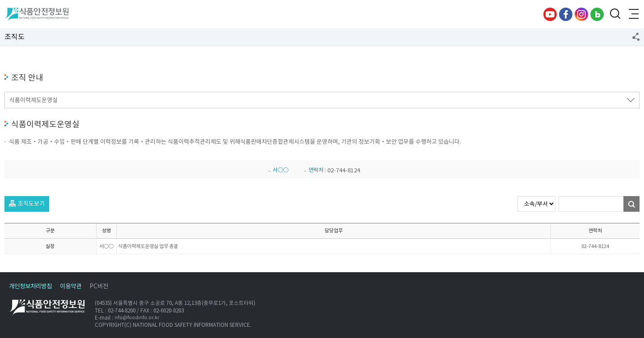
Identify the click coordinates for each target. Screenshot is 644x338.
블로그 (597, 14)
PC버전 (99, 286)
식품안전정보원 (36, 14)
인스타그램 (581, 14)
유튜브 (550, 14)
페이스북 (566, 14)
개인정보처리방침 (30, 286)
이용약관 (71, 286)
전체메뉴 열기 (633, 14)
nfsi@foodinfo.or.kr (137, 318)
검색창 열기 (615, 14)
